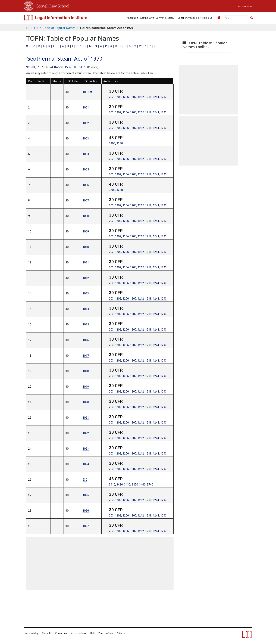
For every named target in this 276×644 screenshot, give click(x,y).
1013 (86, 293)
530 (85, 480)
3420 (120, 485)
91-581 (31, 67)
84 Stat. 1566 (63, 67)
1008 (86, 216)
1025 (86, 495)
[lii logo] (63, 18)
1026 (86, 511)
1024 (86, 464)
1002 (86, 123)
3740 (150, 485)
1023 (86, 449)
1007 (86, 200)
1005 (86, 169)
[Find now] (252, 18)
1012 (86, 278)
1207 (133, 97)
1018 (86, 371)
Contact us (61, 633)
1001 (86, 108)
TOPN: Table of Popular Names (54, 28)
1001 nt (87, 92)
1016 (86, 340)
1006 (86, 185)
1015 (86, 324)
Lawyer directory (165, 18)
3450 (135, 485)
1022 (86, 433)
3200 (112, 143)
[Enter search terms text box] (236, 18)
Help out (207, 18)
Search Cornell (245, 7)
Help (93, 633)
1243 (164, 97)
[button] (252, 18)
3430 (127, 485)
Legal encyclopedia (188, 18)
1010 (86, 247)
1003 (86, 139)
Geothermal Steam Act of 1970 (64, 59)
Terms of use (106, 633)
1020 (86, 402)
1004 (86, 154)
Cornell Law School (51, 5)
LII (28, 28)
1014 (86, 309)
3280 (120, 143)
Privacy (121, 633)
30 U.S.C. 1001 (81, 67)
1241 (156, 97)
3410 (112, 485)
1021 (86, 418)
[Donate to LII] (219, 18)
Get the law (146, 18)
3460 (142, 485)
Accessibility (32, 633)
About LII (132, 18)
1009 (86, 231)
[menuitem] (132, 18)
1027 (86, 526)
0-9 (28, 46)
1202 (118, 97)
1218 (148, 97)
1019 (86, 387)
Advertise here (79, 633)
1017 (86, 356)
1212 (141, 97)
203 (111, 97)
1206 (126, 97)
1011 (86, 262)
